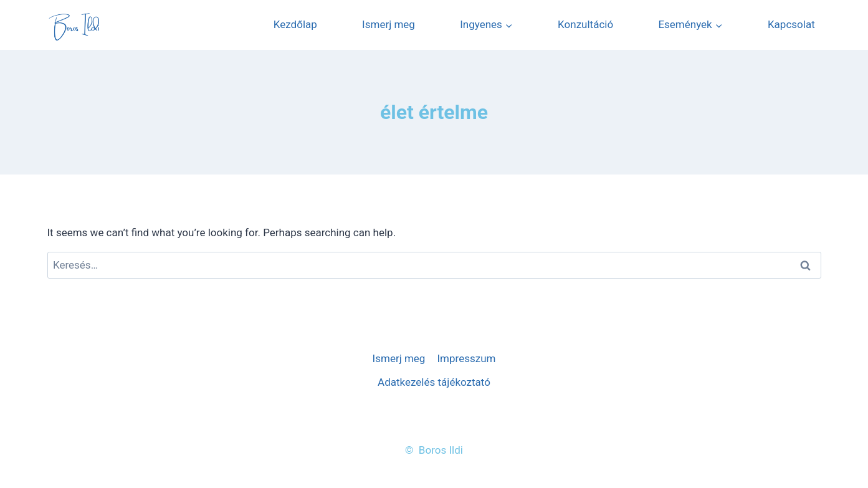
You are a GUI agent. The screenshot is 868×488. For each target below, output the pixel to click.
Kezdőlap (295, 24)
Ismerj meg (389, 24)
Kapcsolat (791, 24)
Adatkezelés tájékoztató (434, 382)
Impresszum (466, 358)
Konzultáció (585, 24)
